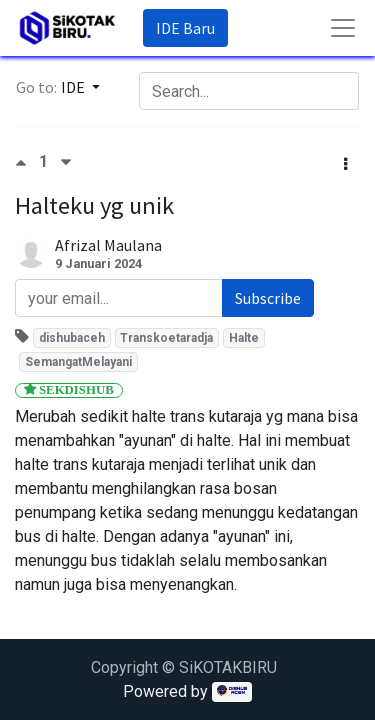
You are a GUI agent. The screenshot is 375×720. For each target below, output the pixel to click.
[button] (345, 164)
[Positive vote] (27, 162)
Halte (244, 338)
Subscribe (268, 298)
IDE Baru (185, 28)
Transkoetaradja (166, 338)
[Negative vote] (66, 162)
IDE (74, 87)
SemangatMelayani (78, 362)
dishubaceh (72, 338)
